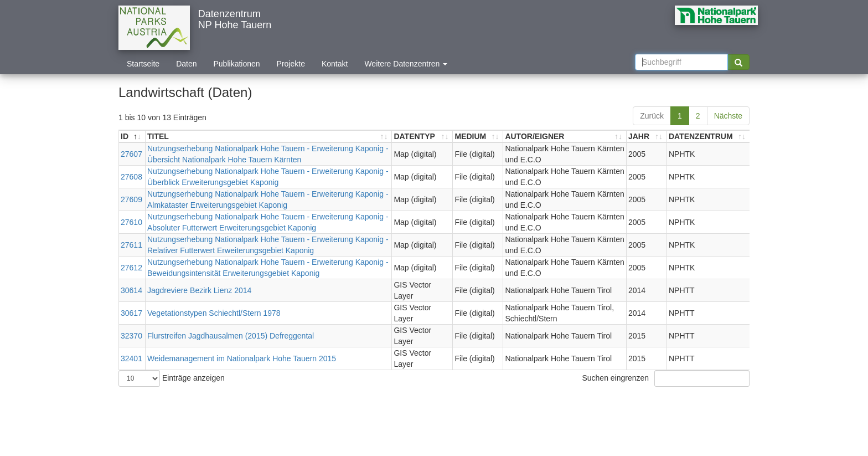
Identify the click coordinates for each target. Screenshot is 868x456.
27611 (131, 245)
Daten (186, 64)
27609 (131, 199)
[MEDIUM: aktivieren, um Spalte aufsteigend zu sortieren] (478, 137)
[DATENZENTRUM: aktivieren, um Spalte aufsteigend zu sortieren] (708, 137)
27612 (131, 268)
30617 (131, 313)
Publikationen (237, 64)
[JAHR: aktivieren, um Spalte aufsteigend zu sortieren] (647, 137)
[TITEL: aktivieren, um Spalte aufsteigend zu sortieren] (269, 137)
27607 (131, 154)
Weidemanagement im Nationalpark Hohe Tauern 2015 (242, 358)
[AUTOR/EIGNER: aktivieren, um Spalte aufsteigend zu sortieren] (565, 137)
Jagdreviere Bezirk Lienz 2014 (199, 290)
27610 (131, 222)
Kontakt (335, 64)
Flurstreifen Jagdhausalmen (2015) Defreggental (231, 336)
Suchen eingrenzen (666, 378)
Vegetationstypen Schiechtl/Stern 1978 (214, 313)
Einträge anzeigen (172, 378)
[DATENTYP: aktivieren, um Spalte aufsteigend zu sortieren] (422, 137)
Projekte (291, 64)
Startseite (143, 64)
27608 (131, 177)
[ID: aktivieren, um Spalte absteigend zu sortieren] (132, 137)
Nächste (728, 116)
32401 (131, 358)
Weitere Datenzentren (406, 64)
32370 (131, 336)
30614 (131, 290)
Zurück (652, 116)
